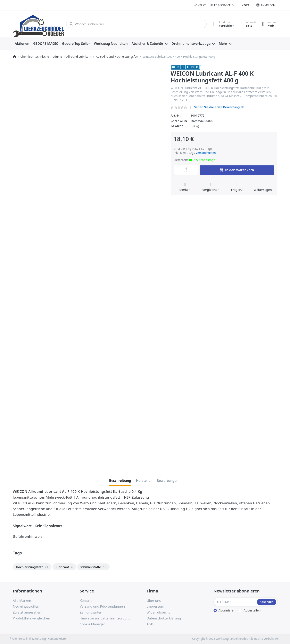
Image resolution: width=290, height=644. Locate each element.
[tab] (120, 481)
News (245, 5)
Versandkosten (206, 153)
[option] (32, 567)
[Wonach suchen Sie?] (136, 24)
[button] (177, 170)
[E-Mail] (235, 602)
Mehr (223, 44)
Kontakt (200, 5)
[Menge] (186, 170)
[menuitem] (22, 44)
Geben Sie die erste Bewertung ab (219, 107)
